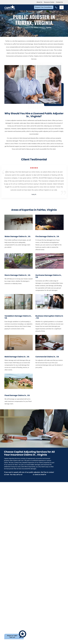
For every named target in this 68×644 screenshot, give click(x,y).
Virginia (42, 28)
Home (20, 28)
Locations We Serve (31, 28)
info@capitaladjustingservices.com (16, 477)
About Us (39, 2)
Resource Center (49, 2)
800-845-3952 (28, 475)
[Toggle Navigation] (62, 7)
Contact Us (59, 2)
